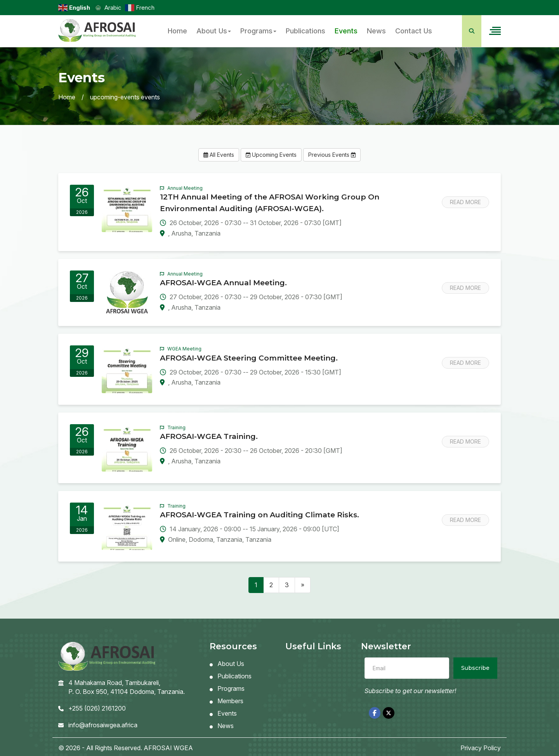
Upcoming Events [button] (271, 155)
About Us (214, 31)
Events (346, 31)
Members (227, 701)
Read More (465, 202)
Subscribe (475, 668)
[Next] (303, 585)
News (376, 31)
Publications (306, 31)
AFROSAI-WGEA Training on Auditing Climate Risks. (260, 515)
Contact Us (414, 31)
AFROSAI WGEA (168, 748)
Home (177, 31)
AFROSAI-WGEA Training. (209, 436)
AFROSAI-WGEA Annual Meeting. (223, 283)
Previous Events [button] (332, 155)
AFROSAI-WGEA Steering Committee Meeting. (249, 358)
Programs (258, 31)
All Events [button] (219, 155)
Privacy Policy (481, 748)
